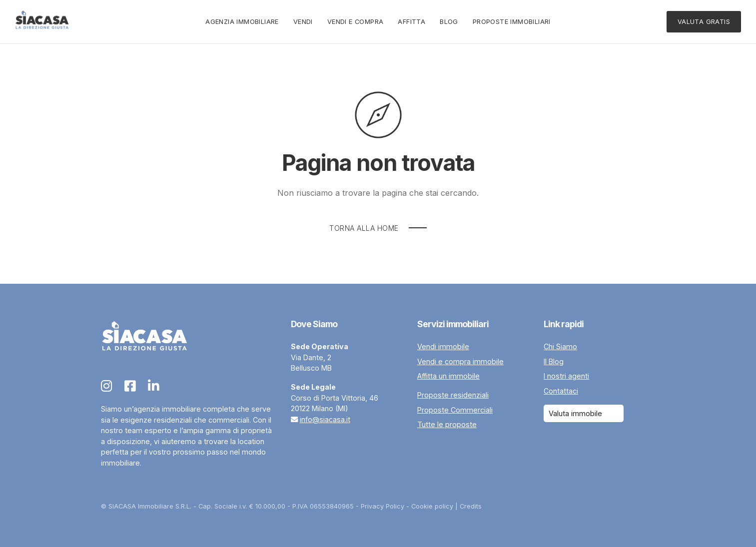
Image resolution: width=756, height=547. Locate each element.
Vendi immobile (443, 346)
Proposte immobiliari (512, 22)
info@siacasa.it (325, 419)
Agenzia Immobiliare (242, 22)
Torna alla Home (364, 228)
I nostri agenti (566, 376)
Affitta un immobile (448, 376)
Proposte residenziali (453, 395)
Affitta (411, 22)
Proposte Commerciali (455, 410)
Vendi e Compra (356, 22)
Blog (449, 22)
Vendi (303, 22)
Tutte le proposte (447, 424)
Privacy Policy (382, 506)
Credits (471, 506)
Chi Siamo (560, 346)
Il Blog (554, 361)
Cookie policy (432, 506)
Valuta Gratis (704, 22)
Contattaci (561, 391)
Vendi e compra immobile (460, 361)
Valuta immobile (575, 413)
